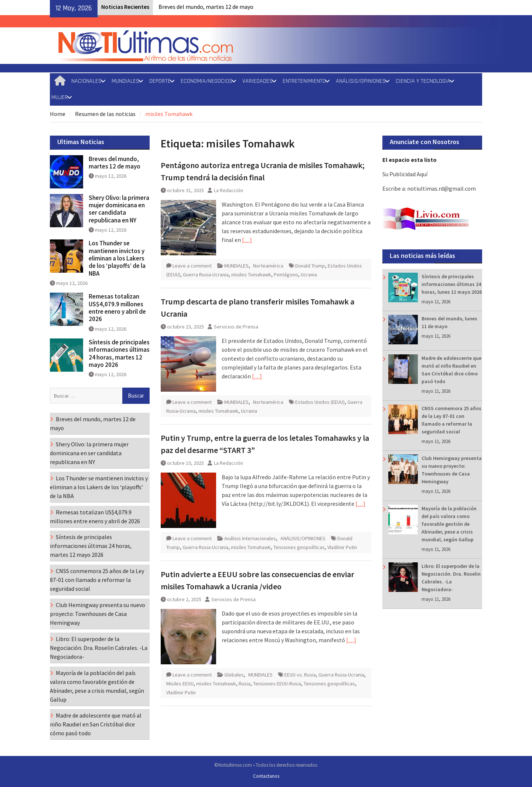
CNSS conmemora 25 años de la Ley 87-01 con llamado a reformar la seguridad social (97, 580)
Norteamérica (268, 266)
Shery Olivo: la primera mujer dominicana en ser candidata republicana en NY (119, 209)
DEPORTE (160, 81)
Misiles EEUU (180, 684)
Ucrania (309, 275)
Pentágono (286, 275)
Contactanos (266, 776)
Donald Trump (310, 266)
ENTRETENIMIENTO (304, 81)
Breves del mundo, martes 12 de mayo (206, 7)
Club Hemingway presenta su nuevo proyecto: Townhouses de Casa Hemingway (98, 614)
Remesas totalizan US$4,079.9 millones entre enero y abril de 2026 (117, 308)
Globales (234, 675)
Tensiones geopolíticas (299, 547)
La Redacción (229, 190)
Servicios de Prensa (236, 327)
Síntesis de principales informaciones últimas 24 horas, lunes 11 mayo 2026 (452, 284)
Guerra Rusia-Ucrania (206, 275)
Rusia (245, 684)
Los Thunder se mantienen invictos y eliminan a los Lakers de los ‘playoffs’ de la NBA (117, 258)
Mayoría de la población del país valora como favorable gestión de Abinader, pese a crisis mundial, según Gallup (449, 524)
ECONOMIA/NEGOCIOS (207, 81)
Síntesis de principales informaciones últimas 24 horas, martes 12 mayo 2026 (119, 353)
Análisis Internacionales (250, 538)
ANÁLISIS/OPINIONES (361, 81)
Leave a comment (192, 266)
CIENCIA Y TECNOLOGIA (423, 81)
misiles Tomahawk (251, 275)
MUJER (60, 97)
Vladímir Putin (342, 547)
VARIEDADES (258, 81)
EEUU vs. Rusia (300, 675)
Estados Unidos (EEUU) (320, 402)
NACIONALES (86, 81)
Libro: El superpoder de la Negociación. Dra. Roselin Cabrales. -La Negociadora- (99, 648)
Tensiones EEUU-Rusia (277, 684)
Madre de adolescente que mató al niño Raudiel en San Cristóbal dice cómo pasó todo (96, 724)
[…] (247, 240)
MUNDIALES (125, 81)
